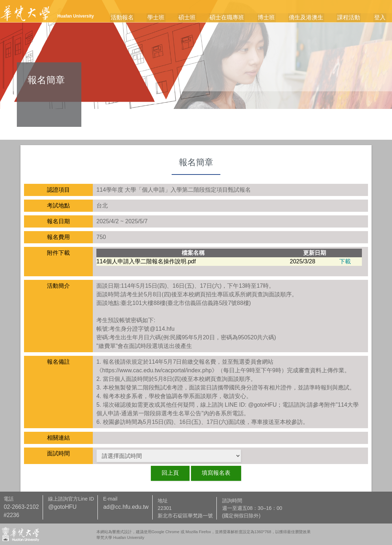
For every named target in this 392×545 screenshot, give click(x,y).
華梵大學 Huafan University (120, 537)
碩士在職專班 (234, 18)
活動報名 (134, 18)
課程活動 (351, 18)
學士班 (166, 18)
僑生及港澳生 (310, 18)
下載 (345, 261)
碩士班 (196, 18)
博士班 (272, 18)
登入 (381, 18)
